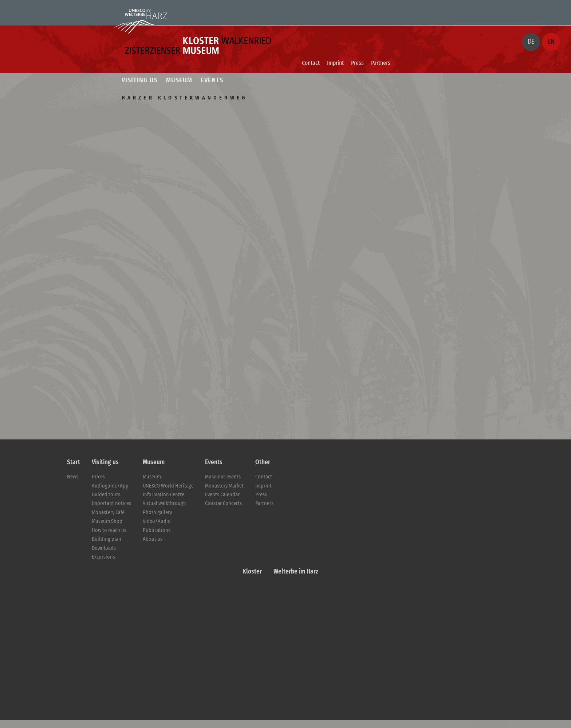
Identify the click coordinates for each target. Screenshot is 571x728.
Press (357, 63)
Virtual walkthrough (164, 503)
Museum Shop (107, 521)
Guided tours (106, 495)
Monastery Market (224, 486)
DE (531, 42)
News (73, 477)
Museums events (223, 477)
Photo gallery (157, 512)
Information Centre (164, 495)
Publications (157, 530)
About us (153, 539)
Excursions (103, 557)
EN (551, 42)
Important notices (111, 503)
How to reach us (109, 530)
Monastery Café (108, 512)
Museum (152, 477)
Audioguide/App (110, 486)
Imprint (335, 63)
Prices (98, 477)
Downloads (104, 548)
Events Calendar (222, 495)
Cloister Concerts (223, 503)
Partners (381, 63)
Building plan (107, 539)
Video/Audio (157, 521)
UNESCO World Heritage (168, 486)
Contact (311, 63)
